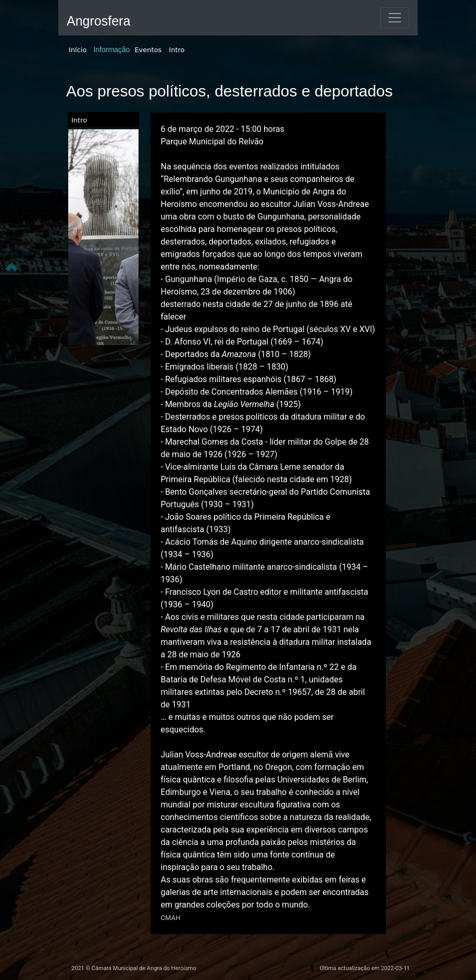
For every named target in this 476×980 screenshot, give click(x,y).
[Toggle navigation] (395, 18)
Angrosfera (98, 21)
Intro (177, 50)
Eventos (148, 50)
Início (78, 50)
